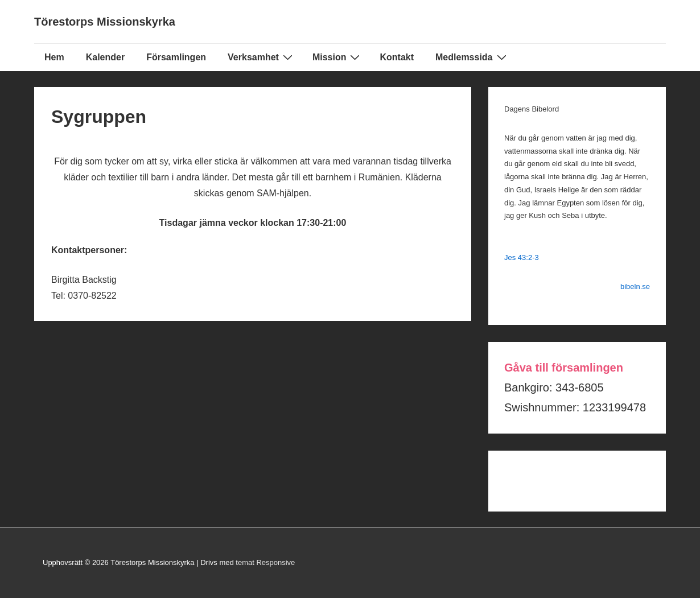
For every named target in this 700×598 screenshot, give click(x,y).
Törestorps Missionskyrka (105, 22)
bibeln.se (635, 286)
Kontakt (397, 57)
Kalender (105, 57)
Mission (338, 57)
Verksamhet (262, 57)
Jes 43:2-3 (522, 257)
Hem (54, 57)
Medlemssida (472, 57)
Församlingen (176, 57)
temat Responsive (265, 562)
